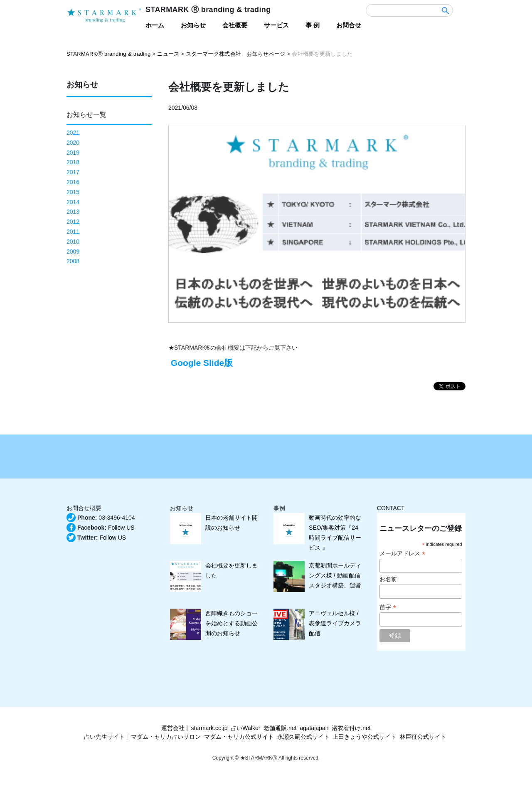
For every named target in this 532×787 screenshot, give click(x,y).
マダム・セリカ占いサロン (166, 737)
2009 (73, 252)
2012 (73, 222)
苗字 (388, 607)
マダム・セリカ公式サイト (239, 737)
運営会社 (173, 728)
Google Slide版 (201, 363)
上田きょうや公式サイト (365, 737)
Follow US (121, 528)
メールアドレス (402, 554)
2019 (73, 153)
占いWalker (245, 728)
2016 (73, 182)
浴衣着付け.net (351, 728)
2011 (73, 232)
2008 (73, 261)
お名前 (388, 579)
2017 (73, 172)
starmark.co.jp (209, 728)
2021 (73, 133)
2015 (73, 192)
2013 (73, 212)
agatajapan (314, 728)
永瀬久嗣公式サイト (303, 737)
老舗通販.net (280, 728)
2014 (73, 202)
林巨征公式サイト (423, 737)
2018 (73, 162)
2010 (73, 242)
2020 (73, 143)
